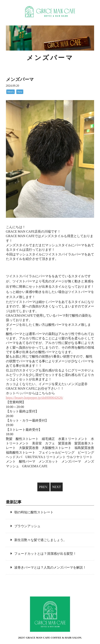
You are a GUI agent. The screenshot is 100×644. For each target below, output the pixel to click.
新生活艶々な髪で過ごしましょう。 (40, 540)
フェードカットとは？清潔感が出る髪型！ (45, 554)
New (20, 92)
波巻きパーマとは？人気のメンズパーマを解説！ (50, 567)
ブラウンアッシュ (27, 526)
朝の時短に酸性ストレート (34, 512)
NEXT (57, 487)
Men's (11, 92)
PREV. (44, 487)
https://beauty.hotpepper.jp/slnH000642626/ (35, 398)
